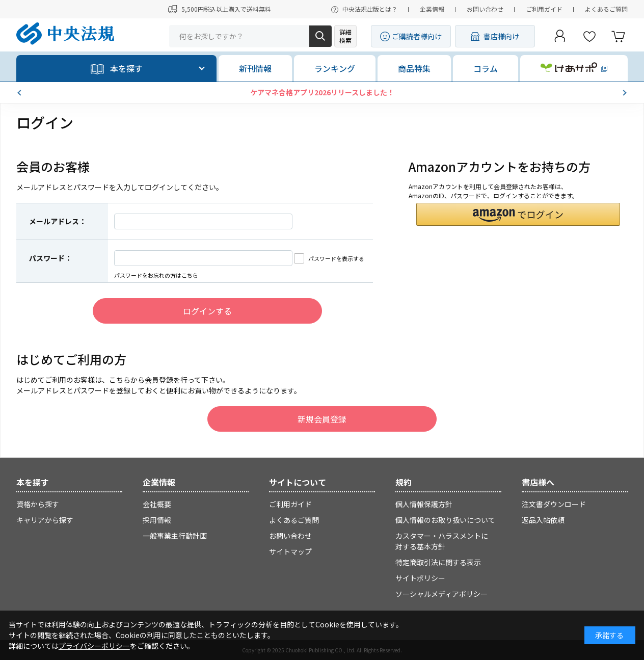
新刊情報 (255, 68)
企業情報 (432, 9)
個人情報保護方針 (424, 504)
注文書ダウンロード (554, 504)
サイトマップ (290, 551)
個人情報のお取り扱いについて (445, 520)
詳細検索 (345, 36)
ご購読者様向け (417, 36)
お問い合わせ (485, 9)
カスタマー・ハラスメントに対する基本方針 (442, 541)
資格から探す (38, 504)
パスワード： (50, 258)
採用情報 (157, 520)
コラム (486, 68)
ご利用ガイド (544, 9)
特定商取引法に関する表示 (438, 562)
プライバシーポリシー (94, 646)
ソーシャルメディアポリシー (441, 594)
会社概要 (157, 504)
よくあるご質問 (606, 9)
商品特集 (414, 68)
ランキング (335, 68)
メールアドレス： (58, 221)
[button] (20, 93)
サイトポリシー (420, 578)
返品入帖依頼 (543, 520)
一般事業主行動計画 (175, 536)
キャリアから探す (45, 520)
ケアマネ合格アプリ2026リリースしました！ (322, 92)
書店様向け (501, 36)
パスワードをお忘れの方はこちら (156, 275)
